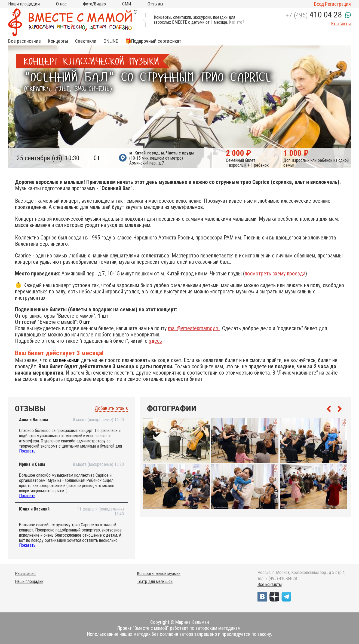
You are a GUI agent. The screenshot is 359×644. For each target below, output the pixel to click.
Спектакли (86, 41)
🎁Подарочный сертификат (153, 41)
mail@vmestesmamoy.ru (194, 328)
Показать (27, 451)
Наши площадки (24, 4)
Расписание (25, 574)
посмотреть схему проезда (275, 274)
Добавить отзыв (111, 408)
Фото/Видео (94, 4)
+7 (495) (314, 15)
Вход (319, 4)
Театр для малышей (155, 581)
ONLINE (111, 41)
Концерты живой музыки (159, 574)
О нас (61, 4)
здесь (155, 341)
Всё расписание (24, 41)
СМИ (127, 4)
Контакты (341, 24)
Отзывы (155, 4)
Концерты (58, 41)
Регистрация (338, 4)
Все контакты (270, 584)
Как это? (237, 22)
